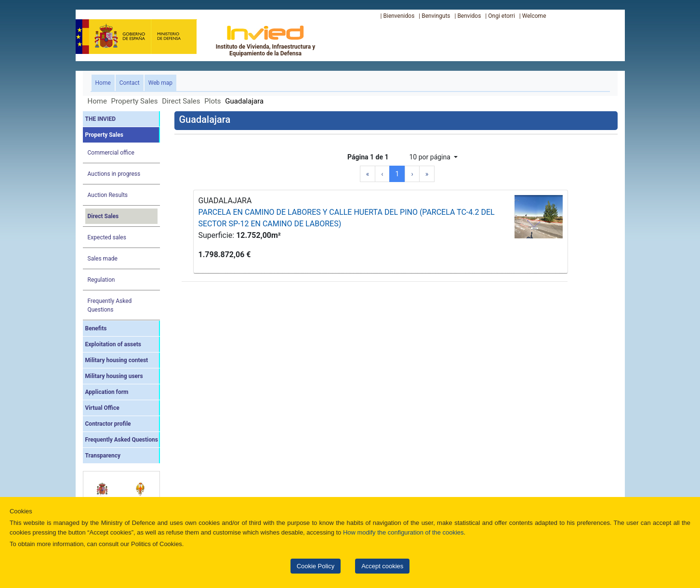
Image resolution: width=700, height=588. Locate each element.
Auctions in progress (114, 174)
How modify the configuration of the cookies (403, 532)
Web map (160, 83)
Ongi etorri (502, 16)
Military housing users (114, 376)
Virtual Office (102, 408)
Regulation (101, 280)
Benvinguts (436, 16)
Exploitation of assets (113, 344)
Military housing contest (117, 360)
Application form (107, 392)
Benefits (96, 328)
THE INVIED (101, 119)
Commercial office (111, 153)
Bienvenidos (399, 16)
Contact (130, 83)
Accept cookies (382, 566)
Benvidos (469, 16)
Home (105, 82)
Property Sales (135, 101)
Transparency (103, 456)
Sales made (103, 259)
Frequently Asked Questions (110, 305)
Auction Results (108, 195)
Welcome (534, 16)
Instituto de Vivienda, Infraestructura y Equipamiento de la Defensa (266, 40)
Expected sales (107, 237)
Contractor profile (108, 424)
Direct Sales (181, 101)
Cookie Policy (316, 566)
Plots (212, 101)
